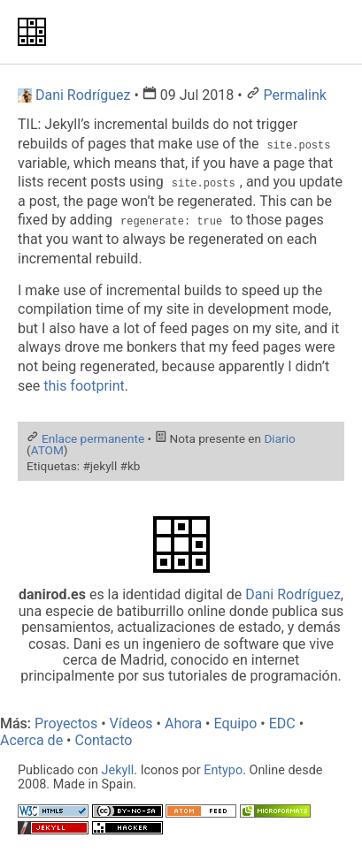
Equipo (235, 723)
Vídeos (131, 723)
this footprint (84, 386)
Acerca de (31, 740)
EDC (282, 723)
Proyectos (66, 723)
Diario (279, 438)
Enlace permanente (93, 438)
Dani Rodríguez (293, 594)
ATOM (47, 450)
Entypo (223, 770)
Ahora (183, 723)
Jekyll (118, 770)
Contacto (103, 740)
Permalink (295, 95)
